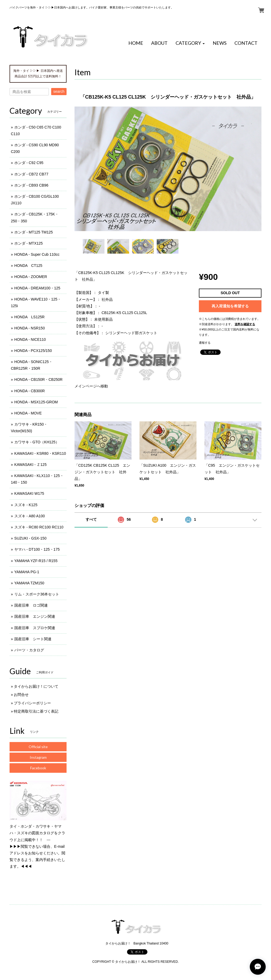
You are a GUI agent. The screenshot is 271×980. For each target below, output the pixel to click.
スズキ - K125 (26, 505)
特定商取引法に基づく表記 (36, 711)
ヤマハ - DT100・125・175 (37, 549)
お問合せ (21, 695)
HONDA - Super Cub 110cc (37, 254)
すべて (91, 519)
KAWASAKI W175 (29, 493)
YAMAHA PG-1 (27, 572)
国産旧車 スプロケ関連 (35, 628)
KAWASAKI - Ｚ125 (30, 465)
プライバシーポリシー (32, 703)
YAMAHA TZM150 (29, 583)
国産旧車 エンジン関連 (35, 616)
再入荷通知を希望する (230, 306)
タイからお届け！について (36, 686)
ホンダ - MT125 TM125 (34, 232)
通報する (205, 343)
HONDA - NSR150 (30, 328)
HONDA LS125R (29, 317)
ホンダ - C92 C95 (29, 163)
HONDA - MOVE (28, 413)
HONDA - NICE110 (30, 339)
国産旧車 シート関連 (33, 639)
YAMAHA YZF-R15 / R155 (36, 561)
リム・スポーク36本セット (37, 594)
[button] (190, 43)
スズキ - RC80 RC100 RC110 (39, 527)
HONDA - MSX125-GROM (36, 402)
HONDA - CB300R (30, 391)
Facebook (38, 768)
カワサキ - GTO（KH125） (37, 442)
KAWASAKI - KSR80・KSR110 (40, 453)
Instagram (38, 757)
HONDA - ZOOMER (31, 277)
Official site (38, 747)
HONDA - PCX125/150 (33, 351)
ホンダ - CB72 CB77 (31, 174)
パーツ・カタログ (29, 650)
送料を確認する (245, 324)
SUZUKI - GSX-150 (30, 538)
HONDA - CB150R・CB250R (38, 379)
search (59, 91)
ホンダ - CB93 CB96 (31, 185)
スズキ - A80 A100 (30, 516)
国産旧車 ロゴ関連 (31, 605)
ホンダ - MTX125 (29, 243)
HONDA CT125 (28, 266)
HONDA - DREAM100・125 (37, 288)
